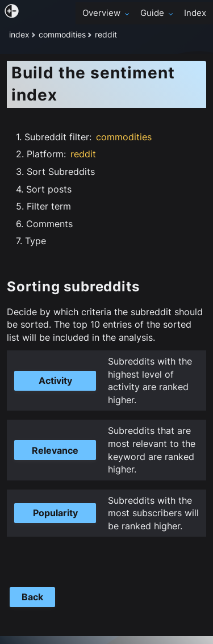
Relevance (55, 450)
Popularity (55, 513)
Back (32, 597)
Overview (107, 13)
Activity (55, 380)
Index (195, 13)
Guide (158, 13)
